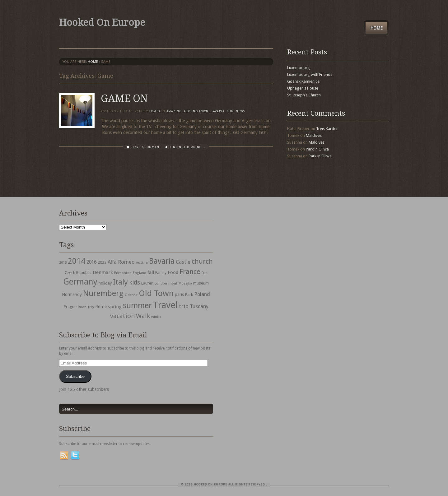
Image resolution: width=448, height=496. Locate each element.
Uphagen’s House (303, 88)
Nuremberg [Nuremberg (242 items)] (103, 293)
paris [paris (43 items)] (179, 294)
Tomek (155, 111)
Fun (230, 111)
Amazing (174, 111)
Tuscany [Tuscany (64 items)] (199, 306)
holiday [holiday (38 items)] (105, 283)
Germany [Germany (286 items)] (80, 282)
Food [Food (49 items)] (173, 272)
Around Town (196, 111)
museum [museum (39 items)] (201, 283)
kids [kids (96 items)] (135, 283)
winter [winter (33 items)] (156, 317)
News (240, 111)
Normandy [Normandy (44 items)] (72, 294)
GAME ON (124, 99)
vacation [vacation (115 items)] (122, 316)
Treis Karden (327, 129)
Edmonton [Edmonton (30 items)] (123, 273)
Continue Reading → (187, 147)
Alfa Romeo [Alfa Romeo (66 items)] (121, 262)
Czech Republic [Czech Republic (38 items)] (78, 273)
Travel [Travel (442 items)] (165, 305)
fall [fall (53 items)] (151, 272)
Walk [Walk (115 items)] (143, 316)
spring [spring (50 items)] (115, 307)
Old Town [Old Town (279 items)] (156, 293)
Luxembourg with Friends (310, 74)
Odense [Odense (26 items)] (131, 295)
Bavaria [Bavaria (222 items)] (162, 261)
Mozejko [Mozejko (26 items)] (185, 283)
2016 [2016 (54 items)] (91, 262)
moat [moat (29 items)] (173, 283)
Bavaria (217, 111)
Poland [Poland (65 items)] (202, 294)
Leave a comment (146, 147)
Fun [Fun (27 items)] (205, 273)
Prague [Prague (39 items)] (70, 307)
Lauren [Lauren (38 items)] (147, 283)
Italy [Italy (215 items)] (120, 282)
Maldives (314, 135)
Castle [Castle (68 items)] (183, 262)
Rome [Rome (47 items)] (101, 307)
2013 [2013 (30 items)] (63, 262)
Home (376, 28)
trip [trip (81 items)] (184, 306)
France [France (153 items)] (190, 271)
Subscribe (75, 376)
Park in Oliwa (317, 149)
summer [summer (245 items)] (137, 305)
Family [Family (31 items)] (161, 273)
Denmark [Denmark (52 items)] (103, 272)
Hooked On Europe (102, 23)
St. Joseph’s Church (304, 95)
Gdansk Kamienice (303, 81)
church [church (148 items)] (202, 261)
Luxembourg (299, 68)
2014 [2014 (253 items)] (77, 261)
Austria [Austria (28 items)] (142, 263)
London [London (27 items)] (161, 283)
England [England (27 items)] (140, 273)
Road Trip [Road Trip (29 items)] (86, 307)
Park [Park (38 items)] (189, 295)
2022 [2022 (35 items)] (102, 262)
